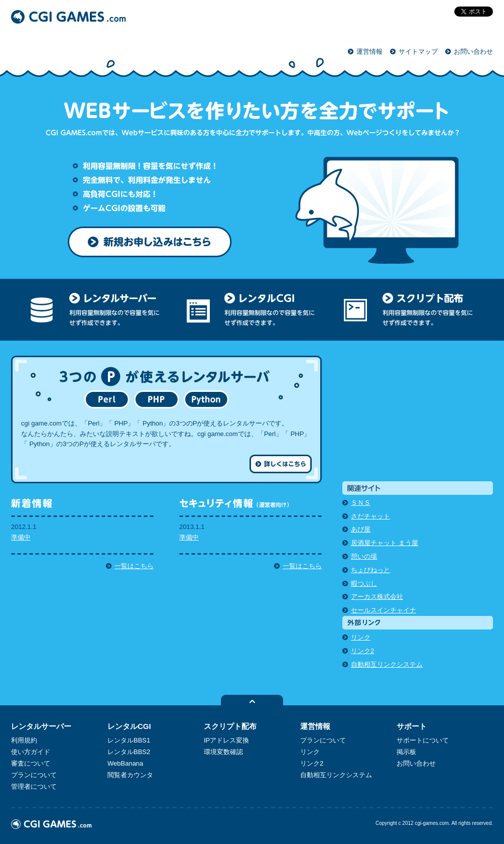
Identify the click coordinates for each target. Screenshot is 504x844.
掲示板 (406, 752)
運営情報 (369, 51)
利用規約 (24, 740)
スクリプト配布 (230, 726)
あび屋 (361, 529)
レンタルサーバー (41, 726)
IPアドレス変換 (226, 740)
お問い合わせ (473, 51)
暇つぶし (364, 584)
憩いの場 (364, 556)
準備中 (21, 537)
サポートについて (423, 740)
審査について (31, 763)
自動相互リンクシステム (387, 664)
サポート (412, 726)
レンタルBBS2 (129, 752)
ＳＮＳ (361, 503)
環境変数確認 (223, 752)
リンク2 (362, 651)
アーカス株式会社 (377, 597)
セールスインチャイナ (384, 610)
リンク (361, 637)
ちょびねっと (370, 570)
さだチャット (370, 516)
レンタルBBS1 (129, 740)
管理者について (34, 786)
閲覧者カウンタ (130, 775)
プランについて (34, 775)
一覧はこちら (134, 566)
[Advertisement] (418, 418)
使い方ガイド (31, 752)
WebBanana (125, 763)
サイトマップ (418, 51)
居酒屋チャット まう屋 (385, 543)
